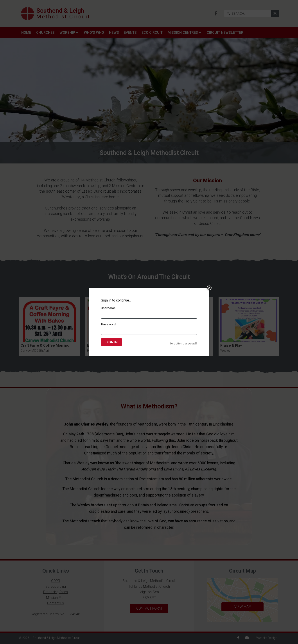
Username (108, 308)
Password (108, 324)
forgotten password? (184, 343)
